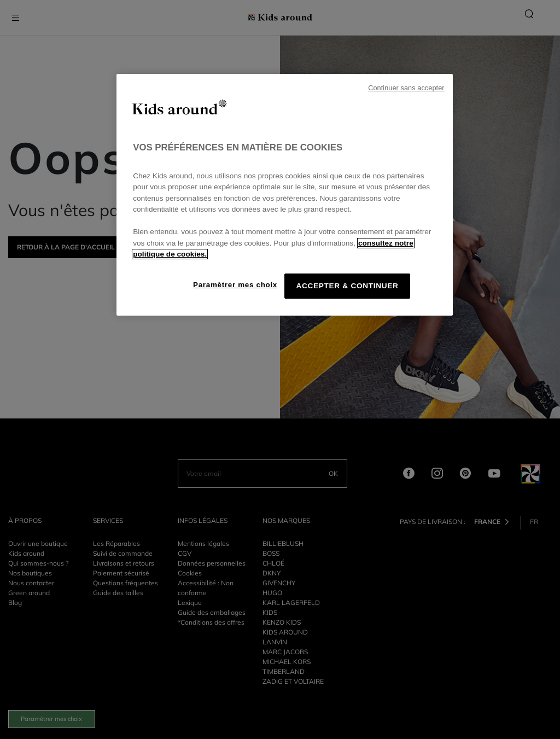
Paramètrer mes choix (235, 285)
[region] (284, 195)
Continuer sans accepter (406, 88)
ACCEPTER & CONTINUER (347, 286)
